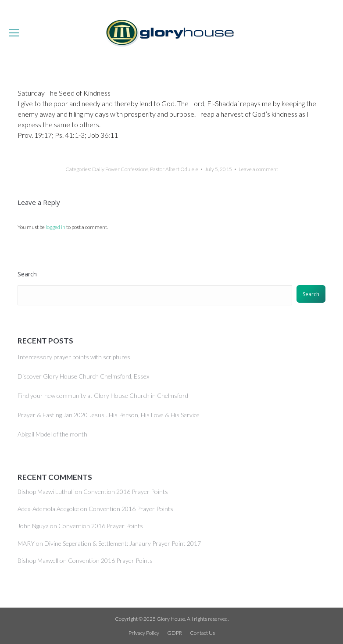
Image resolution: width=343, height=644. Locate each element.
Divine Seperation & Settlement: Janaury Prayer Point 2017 (123, 543)
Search (27, 274)
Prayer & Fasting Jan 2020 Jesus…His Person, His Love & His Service (109, 415)
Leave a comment (258, 169)
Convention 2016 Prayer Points (126, 492)
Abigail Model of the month (52, 434)
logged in (55, 227)
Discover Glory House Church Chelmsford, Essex (83, 376)
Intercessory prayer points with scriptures (74, 357)
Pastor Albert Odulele (174, 169)
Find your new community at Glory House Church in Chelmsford (103, 395)
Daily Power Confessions (120, 169)
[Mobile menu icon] (14, 33)
